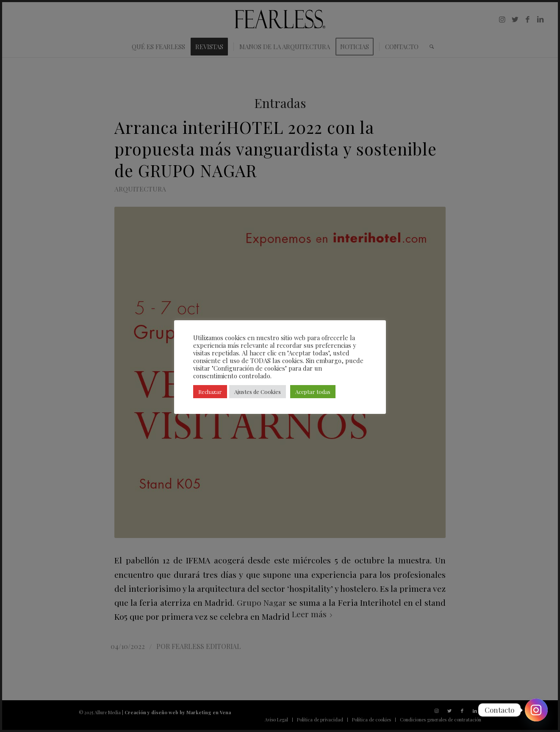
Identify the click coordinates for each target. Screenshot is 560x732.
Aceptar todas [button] (313, 392)
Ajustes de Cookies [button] (258, 392)
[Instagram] (536, 710)
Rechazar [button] (210, 392)
